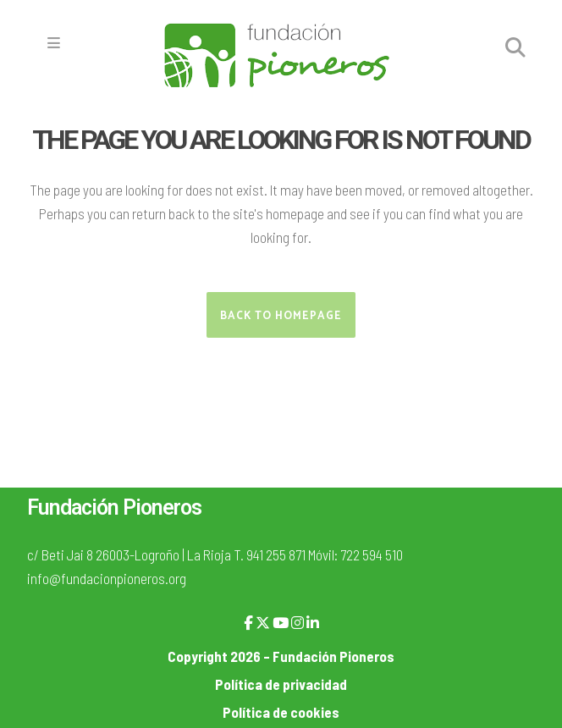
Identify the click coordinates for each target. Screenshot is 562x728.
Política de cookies (281, 712)
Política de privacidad (281, 684)
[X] (263, 622)
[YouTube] (281, 622)
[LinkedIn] (313, 622)
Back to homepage (281, 316)
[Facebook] (248, 622)
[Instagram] (298, 622)
